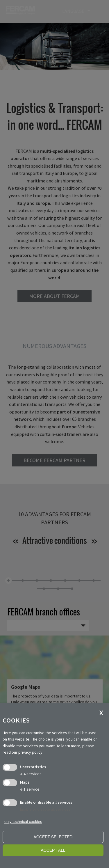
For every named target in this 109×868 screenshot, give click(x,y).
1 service (30, 789)
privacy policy (30, 752)
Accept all (53, 850)
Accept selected (53, 837)
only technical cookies (23, 822)
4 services (31, 774)
